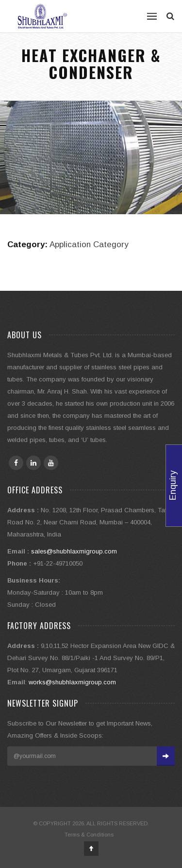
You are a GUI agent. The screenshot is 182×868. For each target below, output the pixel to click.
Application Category (89, 245)
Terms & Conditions (89, 835)
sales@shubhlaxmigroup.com (74, 551)
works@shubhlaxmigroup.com (72, 682)
